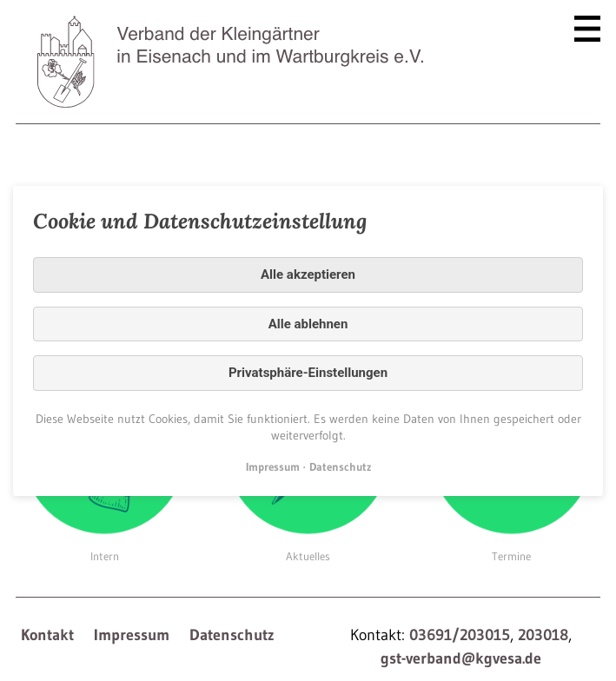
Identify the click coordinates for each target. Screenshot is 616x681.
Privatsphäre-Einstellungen (308, 373)
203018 (543, 635)
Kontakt (47, 635)
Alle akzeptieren (308, 274)
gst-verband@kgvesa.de (461, 658)
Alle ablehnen (308, 323)
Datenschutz (232, 635)
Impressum (132, 635)
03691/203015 (460, 635)
